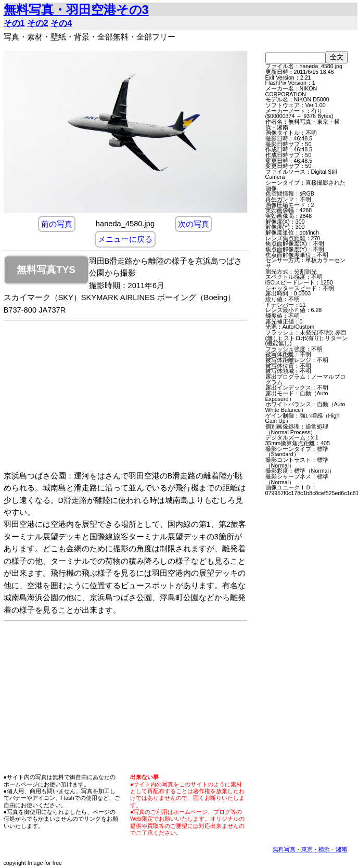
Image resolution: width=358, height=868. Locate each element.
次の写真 (194, 224)
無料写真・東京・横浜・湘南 (310, 849)
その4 (61, 23)
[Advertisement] (136, 397)
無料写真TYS (46, 270)
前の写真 (57, 224)
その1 (14, 23)
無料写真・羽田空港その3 (76, 10)
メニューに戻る (125, 239)
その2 (38, 23)
